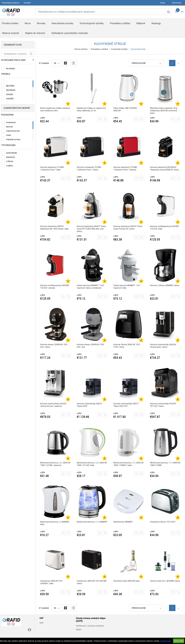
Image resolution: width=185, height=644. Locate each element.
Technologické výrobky (92, 23)
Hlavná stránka (81, 49)
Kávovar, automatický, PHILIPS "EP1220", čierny (163, 405)
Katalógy (156, 23)
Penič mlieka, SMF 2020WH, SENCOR (126, 109)
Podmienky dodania (10, 3)
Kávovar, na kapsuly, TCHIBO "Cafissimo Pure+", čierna (89, 168)
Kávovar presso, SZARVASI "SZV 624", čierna (54, 346)
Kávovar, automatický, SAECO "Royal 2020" (90, 405)
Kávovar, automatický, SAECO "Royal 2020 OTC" (126, 405)
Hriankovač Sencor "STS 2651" (163, 522)
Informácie (176, 3)
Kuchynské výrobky (120, 49)
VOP (41, 623)
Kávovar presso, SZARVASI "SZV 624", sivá (91, 346)
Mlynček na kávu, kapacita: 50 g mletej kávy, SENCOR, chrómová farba (164, 110)
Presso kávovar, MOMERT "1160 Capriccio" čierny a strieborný (91, 287)
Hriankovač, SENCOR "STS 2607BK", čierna (92, 582)
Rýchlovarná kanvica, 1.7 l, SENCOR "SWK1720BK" (166, 464)
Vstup (163, 3)
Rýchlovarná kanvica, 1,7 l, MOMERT (92, 522)
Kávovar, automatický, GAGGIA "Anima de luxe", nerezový (54, 405)
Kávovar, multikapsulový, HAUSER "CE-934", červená (55, 287)
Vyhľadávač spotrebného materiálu (70, 33)
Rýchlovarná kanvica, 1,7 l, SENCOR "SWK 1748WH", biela (129, 464)
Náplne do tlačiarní (35, 33)
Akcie (28, 23)
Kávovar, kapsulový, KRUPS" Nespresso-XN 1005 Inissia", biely (55, 227)
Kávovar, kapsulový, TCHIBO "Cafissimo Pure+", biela (53, 168)
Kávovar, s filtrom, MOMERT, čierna (165, 285)
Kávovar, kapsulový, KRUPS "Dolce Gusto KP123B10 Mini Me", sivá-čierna (92, 229)
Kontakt (27, 3)
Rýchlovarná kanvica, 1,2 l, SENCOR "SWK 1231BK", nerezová (56, 464)
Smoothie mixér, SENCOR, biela (127, 581)
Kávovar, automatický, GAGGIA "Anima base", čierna (163, 346)
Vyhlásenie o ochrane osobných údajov (90, 628)
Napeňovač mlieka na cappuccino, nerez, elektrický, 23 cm (92, 109)
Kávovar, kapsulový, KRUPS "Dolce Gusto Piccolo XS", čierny (128, 227)
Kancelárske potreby (62, 23)
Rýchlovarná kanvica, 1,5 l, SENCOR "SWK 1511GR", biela (92, 464)
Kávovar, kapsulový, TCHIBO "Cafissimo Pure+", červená (126, 168)
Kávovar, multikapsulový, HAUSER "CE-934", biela (165, 227)
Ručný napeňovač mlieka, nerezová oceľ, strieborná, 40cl (56, 109)
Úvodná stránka (10, 23)
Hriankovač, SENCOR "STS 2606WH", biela (52, 582)
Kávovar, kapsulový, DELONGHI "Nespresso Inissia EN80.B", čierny (165, 168)
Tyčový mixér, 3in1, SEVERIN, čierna (165, 581)
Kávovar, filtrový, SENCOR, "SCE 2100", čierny (127, 346)
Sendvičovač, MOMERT (123, 522)
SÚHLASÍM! (179, 641)
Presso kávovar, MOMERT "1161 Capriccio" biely (127, 287)
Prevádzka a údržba (120, 23)
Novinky (41, 23)
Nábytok (141, 23)
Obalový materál (10, 33)
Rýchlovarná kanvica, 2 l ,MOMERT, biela (55, 523)
